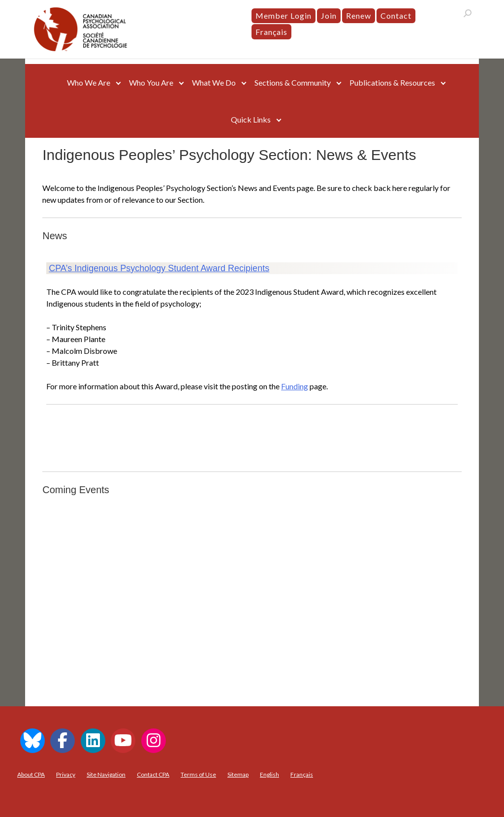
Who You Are (151, 82)
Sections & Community (293, 82)
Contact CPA (153, 774)
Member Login (283, 16)
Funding (295, 386)
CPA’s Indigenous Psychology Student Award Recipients (159, 268)
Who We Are (89, 82)
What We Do (214, 82)
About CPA (31, 774)
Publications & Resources (392, 82)
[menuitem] (271, 32)
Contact (396, 16)
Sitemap (238, 774)
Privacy (66, 774)
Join (329, 16)
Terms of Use (198, 774)
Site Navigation (106, 774)
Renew (359, 16)
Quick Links (251, 119)
